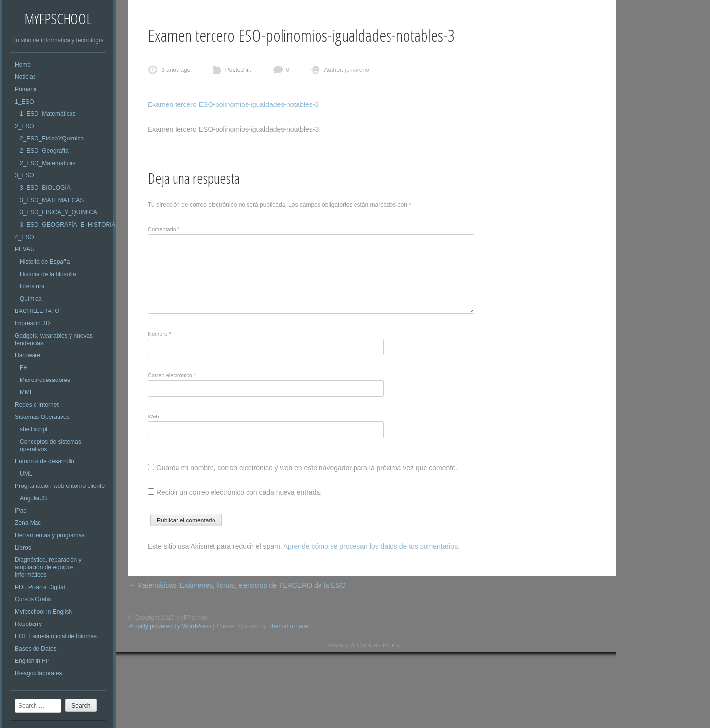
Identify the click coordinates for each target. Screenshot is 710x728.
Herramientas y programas (50, 535)
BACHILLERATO (37, 311)
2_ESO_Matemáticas (48, 163)
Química (31, 299)
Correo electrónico (172, 375)
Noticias (25, 77)
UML (26, 474)
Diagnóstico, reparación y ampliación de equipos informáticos (48, 567)
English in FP (32, 661)
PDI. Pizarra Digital (40, 587)
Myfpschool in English (43, 612)
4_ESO (24, 237)
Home (23, 65)
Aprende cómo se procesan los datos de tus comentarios (371, 546)
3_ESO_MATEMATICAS (52, 200)
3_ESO (24, 175)
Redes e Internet (37, 405)
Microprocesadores (45, 380)
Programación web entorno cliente (60, 486)
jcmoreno (356, 70)
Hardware (28, 355)
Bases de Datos (36, 649)
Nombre (159, 334)
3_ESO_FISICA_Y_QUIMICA (58, 212)
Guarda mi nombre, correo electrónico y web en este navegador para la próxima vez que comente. (307, 468)
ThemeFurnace (288, 626)
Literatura (32, 286)
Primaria (26, 89)
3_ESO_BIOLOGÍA (45, 188)
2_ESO (24, 126)
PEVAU (25, 249)
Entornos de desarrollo (45, 461)
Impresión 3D (32, 323)
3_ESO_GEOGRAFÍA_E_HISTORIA (68, 225)
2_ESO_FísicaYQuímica (52, 139)
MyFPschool (58, 18)
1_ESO (24, 102)
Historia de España (45, 262)
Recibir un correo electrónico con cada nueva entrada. (239, 492)
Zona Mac (28, 523)
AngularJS (33, 498)
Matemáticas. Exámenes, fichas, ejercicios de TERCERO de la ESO (237, 585)
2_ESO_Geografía (44, 151)
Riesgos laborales (38, 673)
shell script (34, 429)
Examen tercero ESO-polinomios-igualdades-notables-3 (233, 104)
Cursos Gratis (33, 599)
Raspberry (28, 624)
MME (27, 392)
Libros (23, 548)
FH (24, 368)
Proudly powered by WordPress (170, 626)
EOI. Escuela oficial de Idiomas (56, 636)
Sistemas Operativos (42, 417)
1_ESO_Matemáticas (48, 114)
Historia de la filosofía (48, 274)
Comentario (164, 229)
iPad (21, 511)
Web (153, 416)
